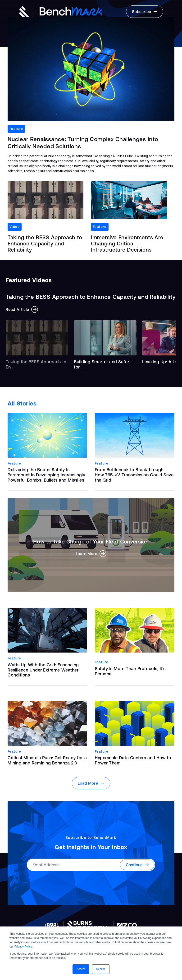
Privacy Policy (23, 947)
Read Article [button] (22, 309)
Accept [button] (81, 969)
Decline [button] (101, 969)
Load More (91, 783)
